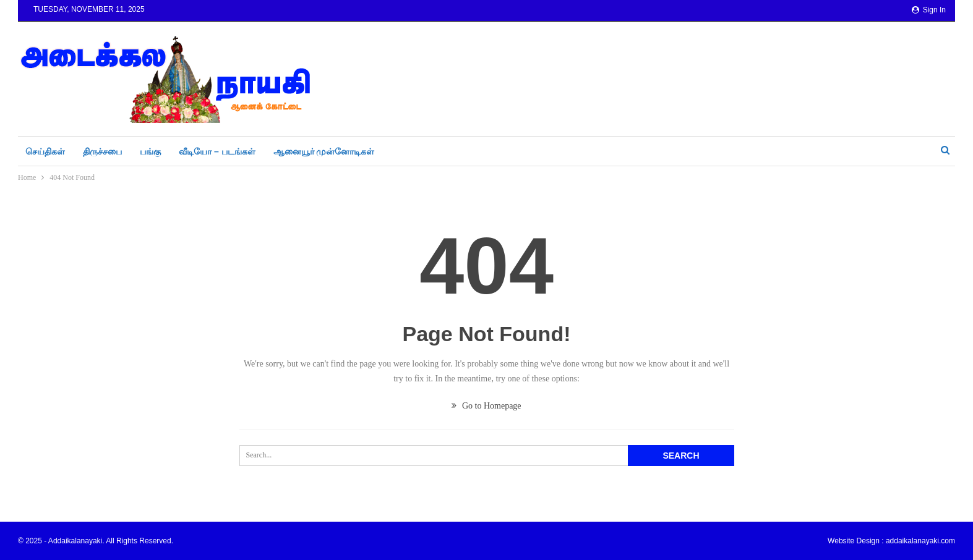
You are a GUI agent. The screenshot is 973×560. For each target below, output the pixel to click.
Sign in (929, 10)
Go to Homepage (486, 406)
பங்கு (150, 151)
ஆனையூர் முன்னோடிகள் (324, 151)
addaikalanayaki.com (920, 541)
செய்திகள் (45, 151)
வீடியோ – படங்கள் (217, 151)
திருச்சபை (102, 151)
